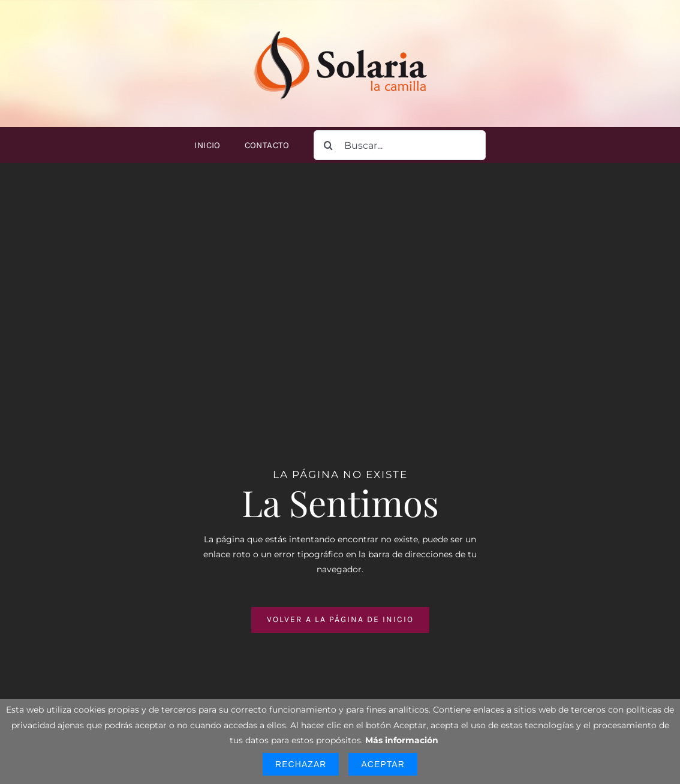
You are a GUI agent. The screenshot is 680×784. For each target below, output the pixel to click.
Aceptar (383, 764)
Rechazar (301, 764)
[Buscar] (329, 145)
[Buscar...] (400, 145)
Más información (402, 740)
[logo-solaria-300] (340, 28)
